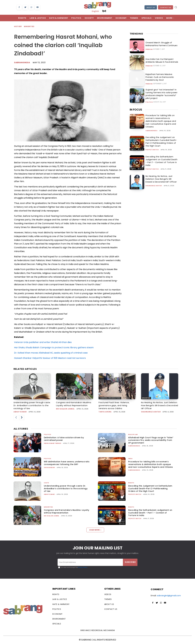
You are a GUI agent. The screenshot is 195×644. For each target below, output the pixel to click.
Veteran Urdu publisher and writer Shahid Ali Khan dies (43, 342)
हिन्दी (104, 11)
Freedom (149, 49)
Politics (149, 102)
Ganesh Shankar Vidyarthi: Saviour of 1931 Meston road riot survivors (50, 358)
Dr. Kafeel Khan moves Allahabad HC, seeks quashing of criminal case (51, 353)
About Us (151, 7)
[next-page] (22, 418)
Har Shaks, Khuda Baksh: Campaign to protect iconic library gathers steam (54, 348)
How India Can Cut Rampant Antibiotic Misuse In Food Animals (161, 61)
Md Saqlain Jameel (65, 409)
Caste (17, 398)
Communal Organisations (110, 398)
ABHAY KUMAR (20, 412)
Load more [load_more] (95, 530)
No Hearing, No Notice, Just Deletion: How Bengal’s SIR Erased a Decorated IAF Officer (161, 179)
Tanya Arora (105, 412)
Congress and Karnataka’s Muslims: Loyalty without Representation (66, 511)
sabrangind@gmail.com (169, 595)
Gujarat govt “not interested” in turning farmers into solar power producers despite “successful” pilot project (161, 94)
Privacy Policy (83, 567)
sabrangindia (151, 131)
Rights (133, 149)
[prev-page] (16, 418)
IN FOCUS (136, 110)
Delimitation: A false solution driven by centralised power (64, 439)
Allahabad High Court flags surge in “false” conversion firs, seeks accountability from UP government (151, 440)
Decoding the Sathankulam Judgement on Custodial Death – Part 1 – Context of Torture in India (161, 161)
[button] (176, 7)
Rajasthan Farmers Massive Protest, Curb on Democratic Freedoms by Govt (159, 77)
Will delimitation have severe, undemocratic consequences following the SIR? (67, 463)
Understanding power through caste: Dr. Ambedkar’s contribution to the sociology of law (32, 405)
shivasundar (49, 468)
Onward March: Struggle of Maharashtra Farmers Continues (161, 44)
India (133, 127)
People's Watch (152, 150)
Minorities (29, 27)
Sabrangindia (22, 63)
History (18, 27)
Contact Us (166, 7)
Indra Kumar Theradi (53, 443)
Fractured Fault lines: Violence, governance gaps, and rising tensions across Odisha (114, 405)
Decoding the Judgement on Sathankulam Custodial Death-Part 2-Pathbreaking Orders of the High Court (161, 142)
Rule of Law (133, 434)
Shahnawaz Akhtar (154, 186)
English (95, 11)
